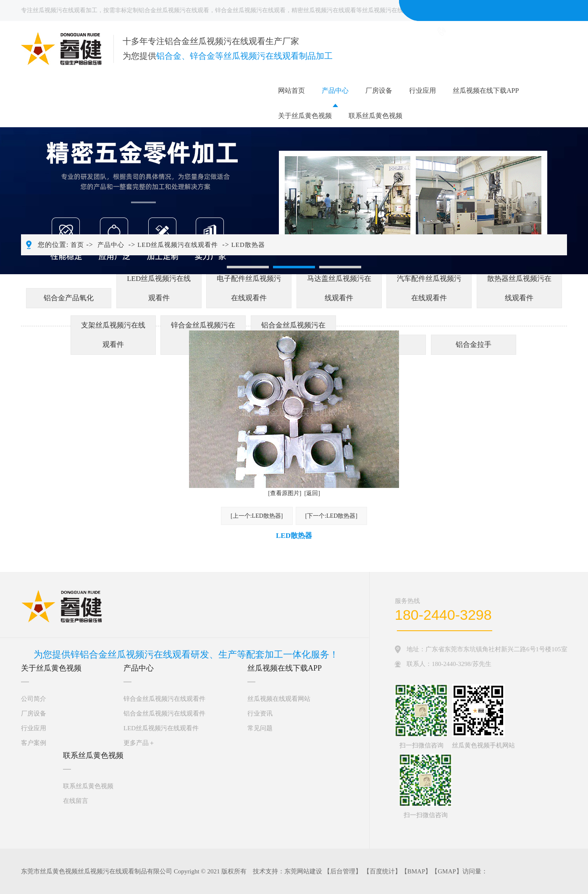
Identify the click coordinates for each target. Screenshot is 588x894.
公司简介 (34, 699)
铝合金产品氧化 (69, 298)
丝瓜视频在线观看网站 (279, 699)
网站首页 (291, 90)
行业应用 (423, 90)
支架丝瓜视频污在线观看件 (113, 335)
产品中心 (335, 90)
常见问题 (260, 728)
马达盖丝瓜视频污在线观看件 (339, 288)
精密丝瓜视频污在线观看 (324, 10)
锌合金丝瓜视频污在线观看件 (164, 699)
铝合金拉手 (474, 345)
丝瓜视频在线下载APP (486, 90)
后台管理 (343, 871)
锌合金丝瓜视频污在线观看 (250, 10)
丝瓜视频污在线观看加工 (65, 10)
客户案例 (34, 743)
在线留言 (76, 801)
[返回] (312, 493)
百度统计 (382, 871)
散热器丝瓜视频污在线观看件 (519, 288)
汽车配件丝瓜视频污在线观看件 (429, 288)
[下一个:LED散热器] (331, 516)
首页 (77, 245)
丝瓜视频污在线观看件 (391, 10)
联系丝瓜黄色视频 (375, 116)
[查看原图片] (285, 493)
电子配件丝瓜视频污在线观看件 (249, 288)
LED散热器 (248, 245)
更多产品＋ (139, 743)
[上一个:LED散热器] (257, 516)
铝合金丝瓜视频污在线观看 (174, 10)
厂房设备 (379, 90)
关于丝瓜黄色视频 (305, 116)
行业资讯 (260, 713)
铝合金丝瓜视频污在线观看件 (164, 713)
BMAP (416, 871)
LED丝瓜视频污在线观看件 (178, 245)
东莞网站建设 (303, 871)
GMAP (447, 871)
